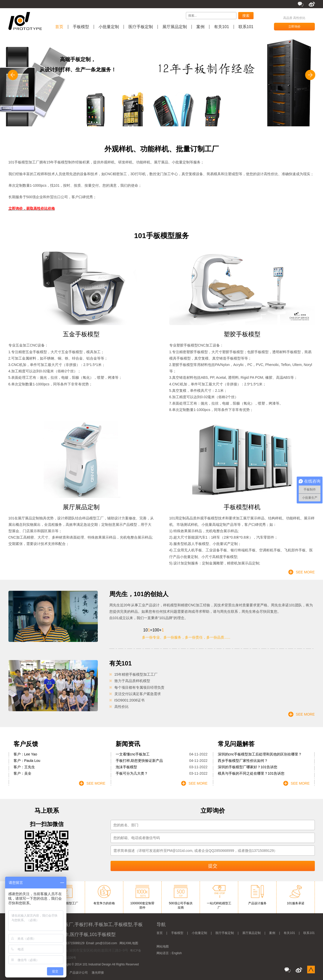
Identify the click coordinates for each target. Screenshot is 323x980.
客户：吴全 (22, 773)
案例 (200, 27)
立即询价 (294, 27)
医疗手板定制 (141, 27)
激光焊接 (98, 973)
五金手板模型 (81, 334)
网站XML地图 (129, 943)
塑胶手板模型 (242, 334)
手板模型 (81, 27)
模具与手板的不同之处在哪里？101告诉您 (251, 773)
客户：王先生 (24, 767)
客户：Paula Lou (27, 761)
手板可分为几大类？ (132, 773)
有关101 (222, 27)
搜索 (246, 16)
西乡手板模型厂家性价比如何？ (243, 761)
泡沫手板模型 (126, 767)
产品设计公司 (79, 973)
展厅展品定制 (175, 27)
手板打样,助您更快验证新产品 (139, 761)
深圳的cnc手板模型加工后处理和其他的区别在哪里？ (260, 754)
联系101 (246, 27)
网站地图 (163, 946)
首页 (59, 27)
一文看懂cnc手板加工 (133, 754)
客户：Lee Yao (25, 754)
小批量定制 (109, 27)
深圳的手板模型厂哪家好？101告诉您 (248, 767)
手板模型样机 (242, 507)
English (177, 953)
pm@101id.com (106, 943)
